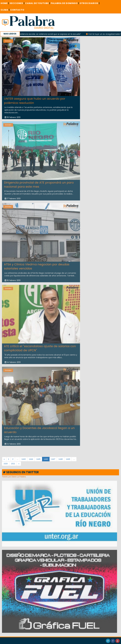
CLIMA (5, 10)
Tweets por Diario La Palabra (14, 477)
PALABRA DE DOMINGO (65, 3)
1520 (6, 464)
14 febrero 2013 (13, 360)
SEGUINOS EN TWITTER (21, 472)
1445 (38, 459)
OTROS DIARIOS (90, 3)
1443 (24, 459)
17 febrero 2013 (13, 197)
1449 (68, 459)
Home (5, 3)
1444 (31, 459)
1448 (61, 459)
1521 (13, 464)
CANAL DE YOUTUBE (38, 3)
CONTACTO (17, 10)
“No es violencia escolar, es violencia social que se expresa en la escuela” (50, 34)
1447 (53, 459)
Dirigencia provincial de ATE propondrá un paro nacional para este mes (39, 183)
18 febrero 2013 (13, 117)
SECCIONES (17, 3)
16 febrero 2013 (13, 279)
